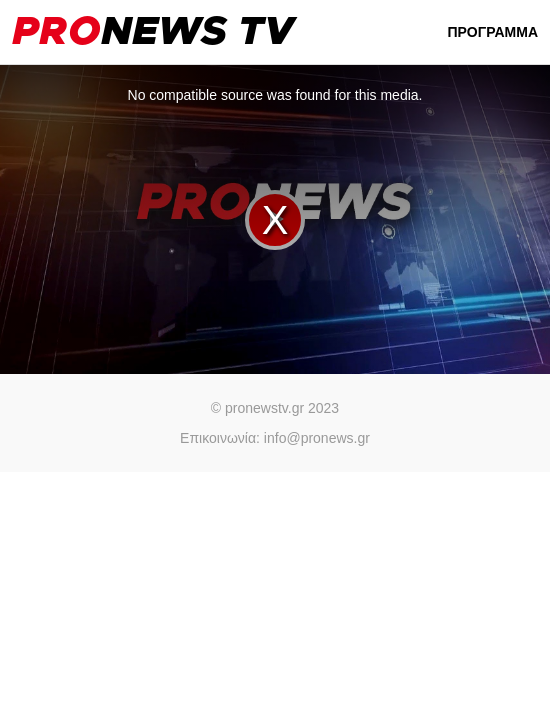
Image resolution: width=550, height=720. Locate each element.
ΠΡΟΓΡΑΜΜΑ (492, 32)
